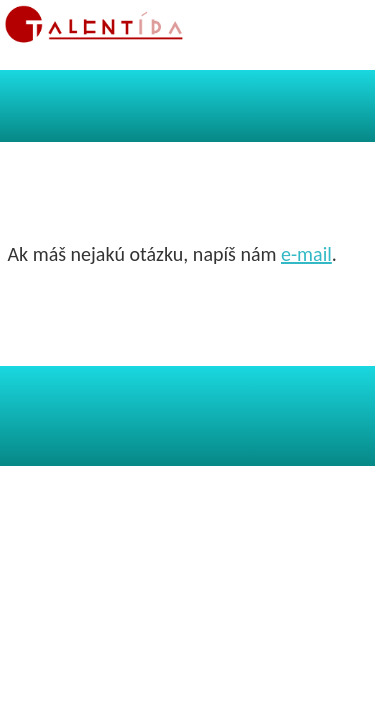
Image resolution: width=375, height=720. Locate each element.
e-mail (306, 254)
